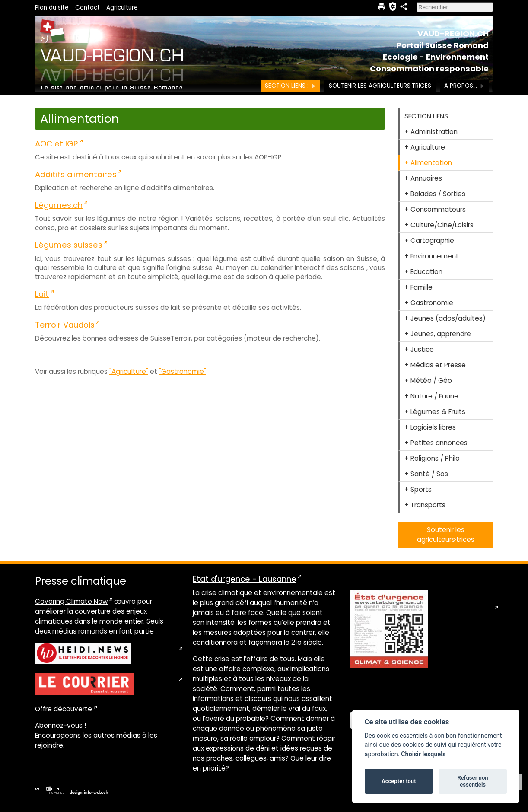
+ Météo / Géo (428, 381)
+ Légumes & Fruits (435, 412)
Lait (42, 294)
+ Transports (425, 505)
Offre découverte (64, 709)
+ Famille (418, 287)
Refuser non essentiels (472, 781)
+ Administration (431, 132)
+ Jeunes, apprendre (438, 334)
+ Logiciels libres (430, 427)
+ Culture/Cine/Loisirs (439, 225)
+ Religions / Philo (432, 458)
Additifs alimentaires (76, 174)
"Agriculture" (129, 371)
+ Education (423, 272)
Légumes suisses (69, 245)
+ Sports (418, 489)
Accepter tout (399, 781)
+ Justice (419, 349)
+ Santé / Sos (426, 474)
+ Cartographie (429, 240)
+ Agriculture (425, 147)
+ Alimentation (428, 163)
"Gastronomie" (183, 371)
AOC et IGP (56, 144)
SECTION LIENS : (290, 86)
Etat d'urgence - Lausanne (245, 579)
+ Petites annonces (436, 443)
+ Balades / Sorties (435, 194)
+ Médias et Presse (435, 365)
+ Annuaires (423, 178)
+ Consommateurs (435, 209)
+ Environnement (432, 256)
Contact (87, 8)
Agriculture (122, 8)
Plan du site (52, 8)
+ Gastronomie (429, 303)
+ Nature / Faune (431, 396)
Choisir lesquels (423, 754)
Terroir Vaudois (65, 325)
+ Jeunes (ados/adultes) (445, 318)
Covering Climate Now (71, 601)
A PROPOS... (464, 86)
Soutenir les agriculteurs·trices (380, 86)
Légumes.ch (59, 205)
